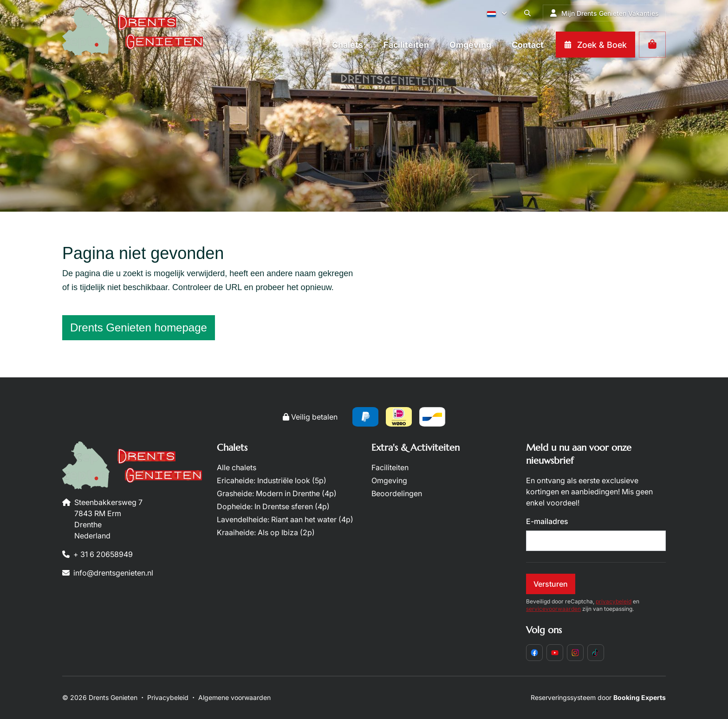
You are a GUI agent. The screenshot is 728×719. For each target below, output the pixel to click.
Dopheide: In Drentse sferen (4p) (273, 506)
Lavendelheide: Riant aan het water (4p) (285, 519)
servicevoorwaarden (553, 609)
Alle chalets (237, 467)
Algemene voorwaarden (234, 697)
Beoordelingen (397, 493)
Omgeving (389, 480)
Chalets (232, 448)
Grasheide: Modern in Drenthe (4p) (277, 493)
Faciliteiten (390, 467)
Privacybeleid (168, 697)
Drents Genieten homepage (139, 327)
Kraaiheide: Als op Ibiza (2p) (266, 532)
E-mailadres (547, 521)
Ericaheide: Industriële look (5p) (272, 480)
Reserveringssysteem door (598, 697)
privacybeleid (614, 601)
